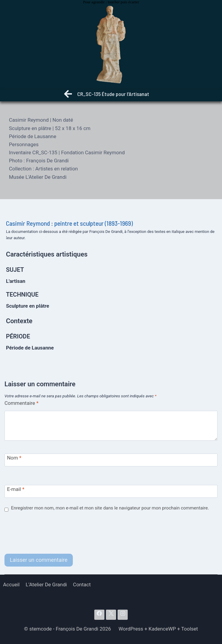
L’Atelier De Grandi (46, 585)
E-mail (16, 489)
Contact (82, 585)
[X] (111, 615)
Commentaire (21, 403)
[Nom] (111, 460)
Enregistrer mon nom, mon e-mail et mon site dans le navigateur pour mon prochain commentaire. (110, 508)
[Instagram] (123, 615)
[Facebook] (99, 615)
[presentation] (50, 533)
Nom (14, 458)
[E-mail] (111, 491)
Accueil (11, 585)
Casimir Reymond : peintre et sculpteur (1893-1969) (69, 223)
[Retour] (68, 95)
